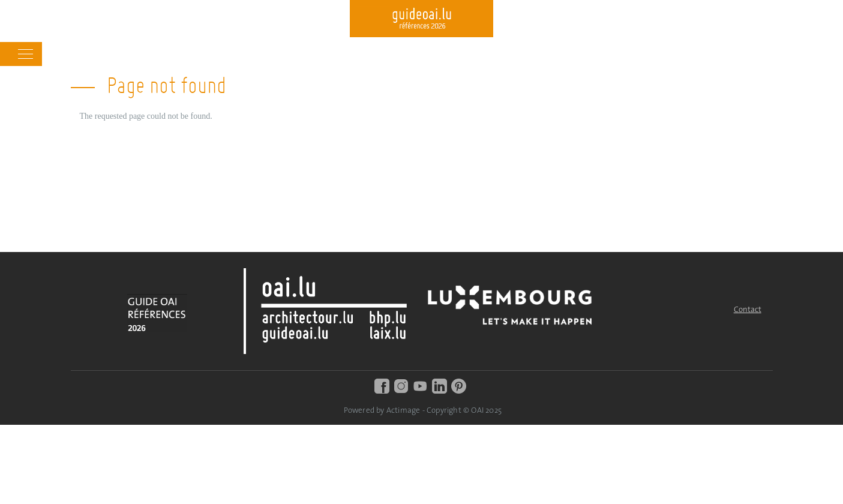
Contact (748, 310)
